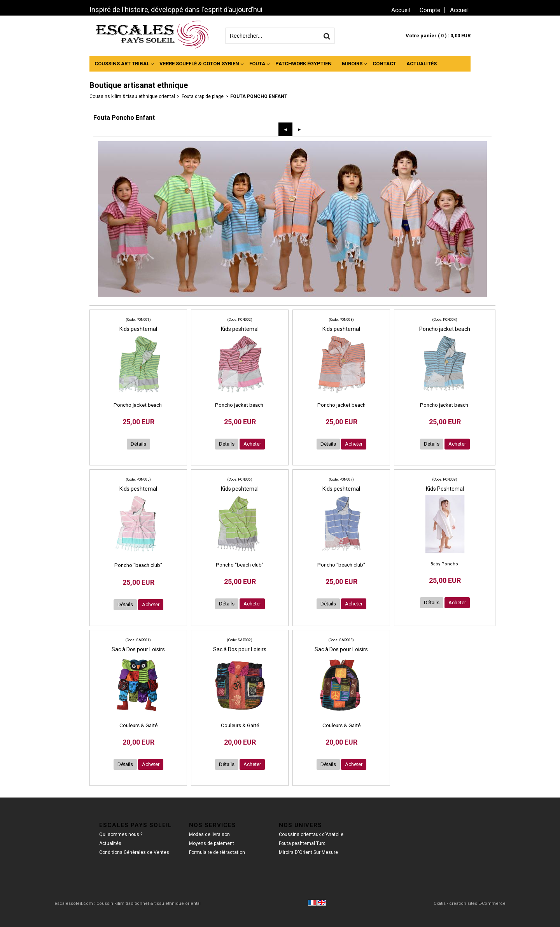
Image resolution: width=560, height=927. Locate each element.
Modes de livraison (209, 834)
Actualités (422, 64)
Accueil (459, 10)
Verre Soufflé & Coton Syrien (199, 64)
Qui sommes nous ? (121, 834)
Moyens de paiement (212, 843)
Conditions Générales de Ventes (134, 852)
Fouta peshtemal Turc (302, 843)
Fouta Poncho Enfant (259, 96)
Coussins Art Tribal (122, 64)
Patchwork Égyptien (304, 64)
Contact (384, 64)
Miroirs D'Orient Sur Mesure (308, 852)
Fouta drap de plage (203, 96)
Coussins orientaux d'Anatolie (311, 834)
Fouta (257, 64)
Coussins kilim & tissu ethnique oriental (132, 96)
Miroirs (352, 64)
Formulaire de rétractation (217, 852)
